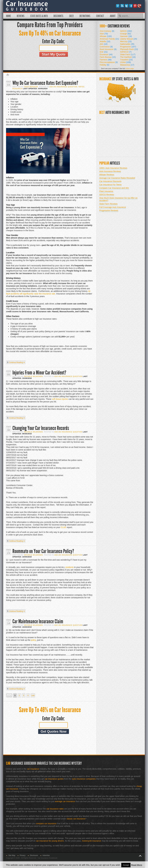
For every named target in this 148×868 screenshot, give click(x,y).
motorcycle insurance (91, 841)
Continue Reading (16, 362)
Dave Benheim (31, 87)
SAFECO (126, 52)
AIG (104, 44)
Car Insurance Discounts (110, 181)
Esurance (106, 54)
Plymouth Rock (129, 49)
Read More (137, 865)
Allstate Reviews (107, 175)
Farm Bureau (108, 57)
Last (33, 695)
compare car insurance (46, 824)
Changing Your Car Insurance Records (41, 428)
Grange (126, 34)
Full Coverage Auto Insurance (113, 207)
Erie (104, 52)
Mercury (126, 41)
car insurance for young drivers (50, 841)
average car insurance (65, 801)
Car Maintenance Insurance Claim (38, 621)
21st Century (107, 31)
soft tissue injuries (60, 399)
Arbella (105, 41)
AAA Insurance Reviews (110, 171)
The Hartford (128, 57)
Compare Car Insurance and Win (114, 188)
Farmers (106, 60)
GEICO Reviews (107, 195)
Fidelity (104, 65)
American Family (109, 39)
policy (33, 640)
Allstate (106, 36)
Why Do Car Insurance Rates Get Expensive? (45, 83)
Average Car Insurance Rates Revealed (117, 178)
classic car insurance (76, 819)
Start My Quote (54, 54)
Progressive (128, 47)
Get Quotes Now (54, 731)
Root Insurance (108, 49)
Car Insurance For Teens (110, 185)
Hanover (126, 36)
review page (129, 68)
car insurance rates (55, 809)
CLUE (63, 527)
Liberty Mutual (129, 39)
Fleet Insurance (106, 191)
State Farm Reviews (108, 204)
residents (69, 567)
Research (17, 89)
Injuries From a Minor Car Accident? (39, 373)
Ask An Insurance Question (63, 87)
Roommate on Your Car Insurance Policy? (43, 551)
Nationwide (127, 44)
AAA (104, 34)
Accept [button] (126, 865)
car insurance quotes (54, 779)
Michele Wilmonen (34, 376)
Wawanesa (127, 65)
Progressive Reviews (109, 210)
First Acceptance (109, 62)
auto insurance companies (84, 779)
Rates (81, 87)
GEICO (126, 31)
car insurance (33, 769)
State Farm (128, 54)
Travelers (126, 60)
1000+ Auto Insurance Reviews (113, 168)
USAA (125, 62)
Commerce (106, 47)
